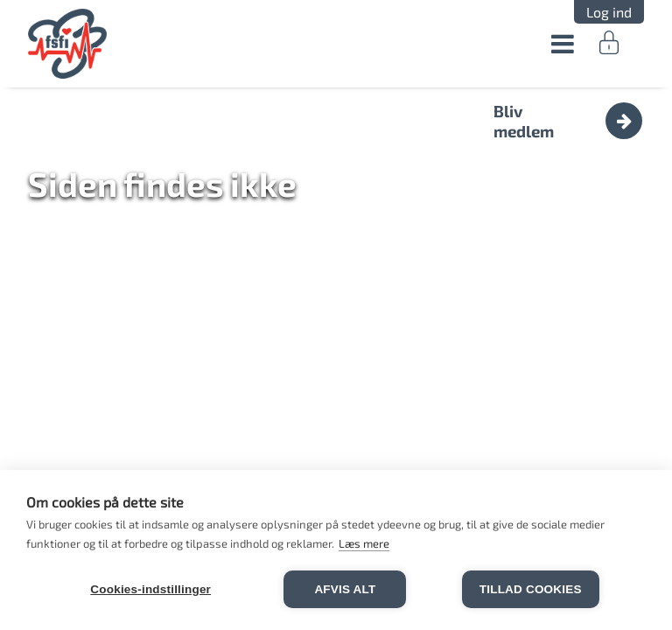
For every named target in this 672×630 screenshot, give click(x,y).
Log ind (609, 12)
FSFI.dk (68, 44)
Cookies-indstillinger (150, 589)
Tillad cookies (531, 589)
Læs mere (364, 543)
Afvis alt (345, 589)
